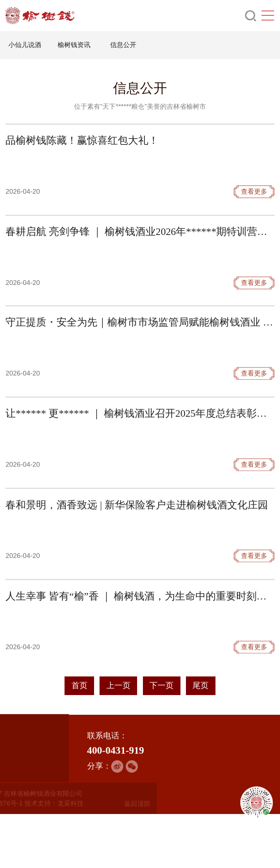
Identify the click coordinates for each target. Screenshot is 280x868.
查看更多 (254, 231)
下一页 (162, 686)
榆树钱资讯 (74, 45)
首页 (79, 686)
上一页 (118, 686)
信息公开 (123, 45)
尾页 (201, 686)
